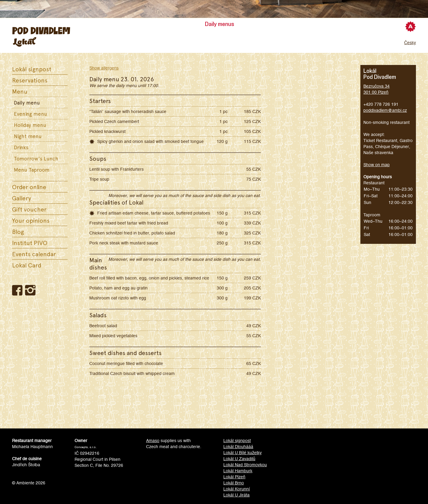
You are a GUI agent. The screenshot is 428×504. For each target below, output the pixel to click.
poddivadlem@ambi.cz (385, 110)
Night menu (28, 136)
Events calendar (34, 254)
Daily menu (27, 102)
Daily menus (220, 24)
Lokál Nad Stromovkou (245, 465)
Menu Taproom (32, 170)
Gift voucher (29, 209)
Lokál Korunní (237, 489)
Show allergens (104, 68)
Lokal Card (27, 265)
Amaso (153, 441)
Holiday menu (30, 125)
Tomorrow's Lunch (36, 158)
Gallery (22, 198)
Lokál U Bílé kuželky (243, 453)
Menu (20, 91)
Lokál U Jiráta (236, 495)
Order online (29, 187)
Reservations (30, 80)
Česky (410, 43)
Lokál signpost (32, 69)
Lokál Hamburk (238, 471)
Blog (18, 231)
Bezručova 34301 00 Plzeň (377, 89)
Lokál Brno (234, 483)
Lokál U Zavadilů (239, 459)
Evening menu (30, 114)
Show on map (377, 165)
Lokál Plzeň (234, 477)
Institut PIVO (30, 243)
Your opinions (31, 220)
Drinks (21, 147)
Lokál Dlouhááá (238, 447)
